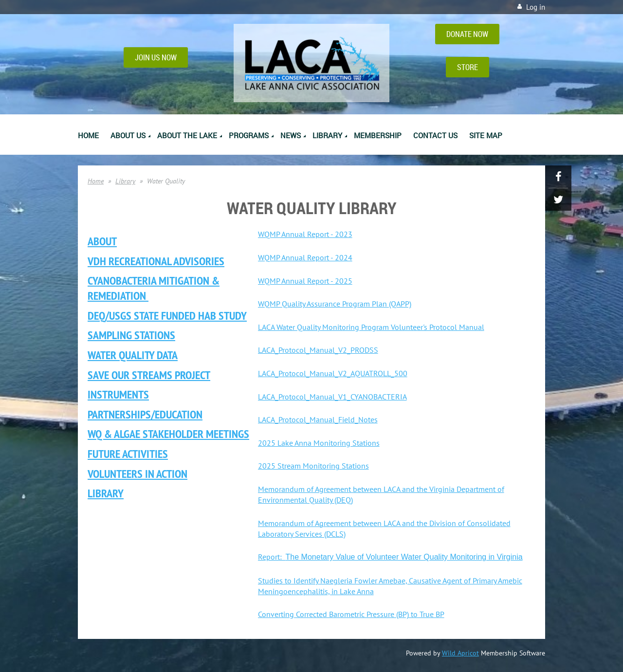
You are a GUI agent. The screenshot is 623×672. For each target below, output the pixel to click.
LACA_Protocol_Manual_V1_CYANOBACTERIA (332, 397)
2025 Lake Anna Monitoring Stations (319, 443)
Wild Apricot (460, 653)
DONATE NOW (467, 34)
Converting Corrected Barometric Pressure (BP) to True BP (351, 614)
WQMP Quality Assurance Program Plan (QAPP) (335, 304)
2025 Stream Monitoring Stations (313, 466)
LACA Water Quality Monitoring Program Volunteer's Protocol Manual (371, 327)
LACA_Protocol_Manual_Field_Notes (318, 419)
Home (96, 181)
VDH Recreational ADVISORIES (156, 261)
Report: (390, 557)
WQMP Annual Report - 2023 (305, 234)
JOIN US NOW (156, 57)
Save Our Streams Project (149, 375)
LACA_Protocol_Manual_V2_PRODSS (318, 350)
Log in (536, 7)
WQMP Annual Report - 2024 (305, 257)
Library (125, 181)
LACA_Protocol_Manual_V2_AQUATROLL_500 (333, 373)
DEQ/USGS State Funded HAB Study (167, 316)
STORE (467, 67)
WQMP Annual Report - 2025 (305, 281)
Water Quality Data (133, 355)
